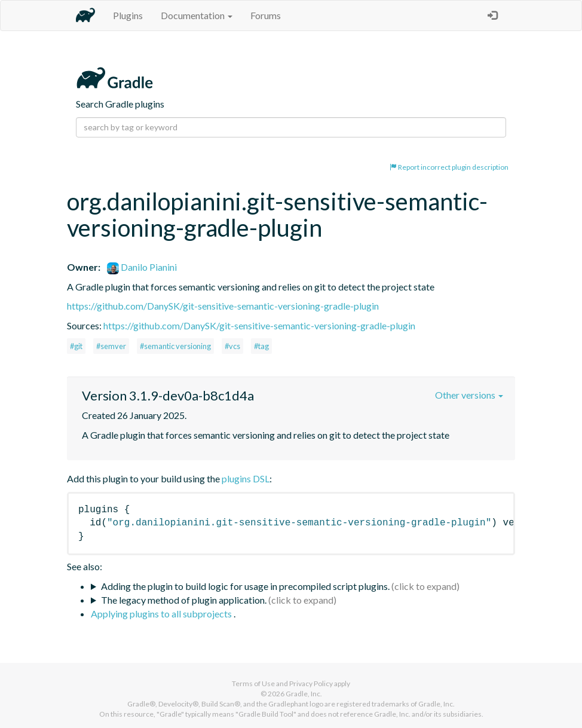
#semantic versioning (175, 346)
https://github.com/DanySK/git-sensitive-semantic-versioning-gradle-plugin (223, 306)
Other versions (469, 395)
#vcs (232, 346)
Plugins (128, 15)
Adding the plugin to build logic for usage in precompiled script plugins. (245, 586)
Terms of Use (253, 683)
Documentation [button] (197, 15)
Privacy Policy (311, 683)
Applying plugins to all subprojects (162, 614)
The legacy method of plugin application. (184, 600)
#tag (261, 346)
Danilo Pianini (142, 267)
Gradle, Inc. (304, 694)
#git (76, 346)
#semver (111, 346)
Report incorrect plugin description (449, 167)
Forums (266, 15)
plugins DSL (246, 478)
